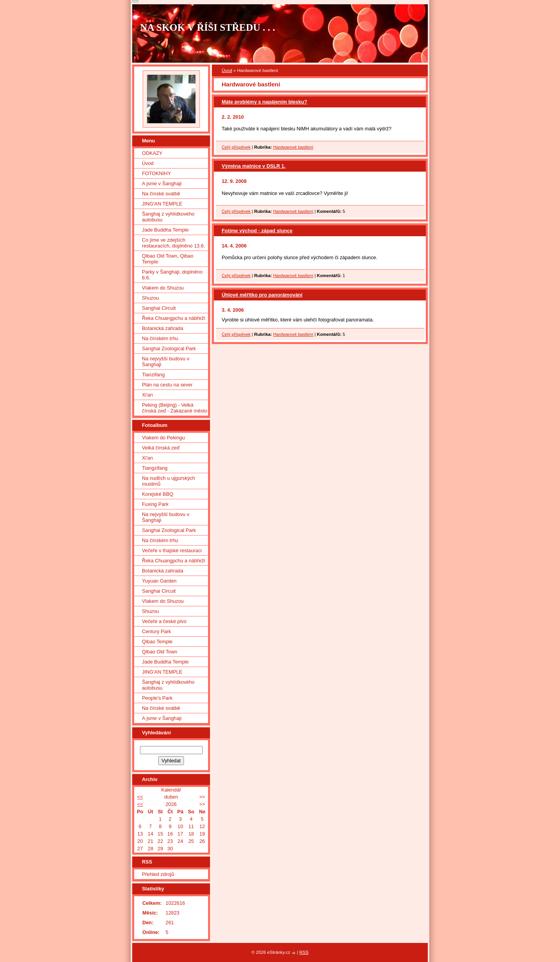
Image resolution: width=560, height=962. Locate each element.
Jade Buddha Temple (165, 230)
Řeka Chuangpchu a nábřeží (174, 318)
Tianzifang (153, 375)
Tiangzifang (155, 468)
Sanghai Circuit (159, 308)
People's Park (157, 698)
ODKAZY (152, 153)
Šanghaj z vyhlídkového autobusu (168, 217)
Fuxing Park (155, 504)
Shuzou (150, 298)
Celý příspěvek (236, 147)
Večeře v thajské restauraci (172, 550)
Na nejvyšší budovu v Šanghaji (166, 362)
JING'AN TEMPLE (162, 204)
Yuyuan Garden (159, 581)
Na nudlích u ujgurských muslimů (169, 481)
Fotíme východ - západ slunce (257, 231)
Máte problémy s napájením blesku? (264, 102)
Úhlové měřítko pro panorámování (262, 295)
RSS (304, 952)
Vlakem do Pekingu (163, 438)
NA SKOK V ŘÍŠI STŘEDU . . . (208, 27)
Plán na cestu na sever (167, 385)
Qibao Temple (157, 642)
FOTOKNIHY (156, 173)
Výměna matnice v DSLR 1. (254, 166)
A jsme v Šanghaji (162, 183)
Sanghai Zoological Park (169, 348)
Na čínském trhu (160, 338)
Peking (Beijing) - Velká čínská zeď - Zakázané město (175, 408)
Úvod (227, 70)
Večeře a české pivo (164, 621)
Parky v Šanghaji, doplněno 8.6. (172, 275)
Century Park (157, 631)
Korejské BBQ (157, 494)
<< (140, 797)
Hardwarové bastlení (293, 147)
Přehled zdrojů (158, 874)
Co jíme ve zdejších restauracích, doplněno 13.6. (173, 243)
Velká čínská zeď (161, 448)
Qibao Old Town (160, 652)
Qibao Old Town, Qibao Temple (168, 259)
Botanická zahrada (163, 328)
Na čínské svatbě (161, 194)
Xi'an (147, 395)
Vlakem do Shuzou (163, 288)
